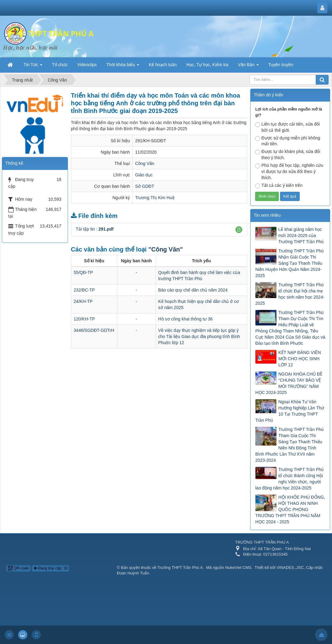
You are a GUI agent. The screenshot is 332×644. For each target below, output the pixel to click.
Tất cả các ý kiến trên (279, 186)
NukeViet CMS (238, 568)
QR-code (18, 568)
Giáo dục (144, 175)
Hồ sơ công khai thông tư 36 (186, 319)
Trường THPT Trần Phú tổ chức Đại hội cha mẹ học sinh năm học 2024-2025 (290, 294)
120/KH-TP (84, 319)
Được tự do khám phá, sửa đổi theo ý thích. (288, 155)
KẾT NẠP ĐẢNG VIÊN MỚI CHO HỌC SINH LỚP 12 (299, 359)
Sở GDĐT (145, 186)
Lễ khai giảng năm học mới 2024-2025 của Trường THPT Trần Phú (301, 235)
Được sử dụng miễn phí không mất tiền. (288, 141)
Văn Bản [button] (248, 66)
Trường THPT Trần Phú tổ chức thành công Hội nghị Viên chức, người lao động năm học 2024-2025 (289, 479)
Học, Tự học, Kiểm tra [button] (207, 65)
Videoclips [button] (87, 65)
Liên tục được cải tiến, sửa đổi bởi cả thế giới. (287, 127)
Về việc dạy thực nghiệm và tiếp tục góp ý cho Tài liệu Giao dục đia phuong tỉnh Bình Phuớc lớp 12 (199, 336)
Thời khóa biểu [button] (123, 66)
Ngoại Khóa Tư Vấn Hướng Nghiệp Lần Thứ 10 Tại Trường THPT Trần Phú (290, 411)
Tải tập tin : (95, 229)
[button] (239, 230)
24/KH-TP (83, 301)
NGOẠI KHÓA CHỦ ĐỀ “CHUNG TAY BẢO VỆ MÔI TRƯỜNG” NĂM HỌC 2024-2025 (289, 383)
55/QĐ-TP (83, 272)
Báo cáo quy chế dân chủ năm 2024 (193, 290)
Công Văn (145, 163)
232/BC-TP (84, 290)
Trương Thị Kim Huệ (155, 198)
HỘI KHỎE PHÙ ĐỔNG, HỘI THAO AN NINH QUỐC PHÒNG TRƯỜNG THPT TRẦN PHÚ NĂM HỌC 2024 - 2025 (290, 509)
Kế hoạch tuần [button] (163, 65)
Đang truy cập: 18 (50, 568)
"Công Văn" (165, 249)
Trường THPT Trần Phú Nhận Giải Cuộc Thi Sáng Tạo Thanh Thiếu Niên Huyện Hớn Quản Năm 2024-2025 (289, 263)
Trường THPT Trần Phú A (180, 568)
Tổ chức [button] (60, 65)
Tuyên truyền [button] (281, 65)
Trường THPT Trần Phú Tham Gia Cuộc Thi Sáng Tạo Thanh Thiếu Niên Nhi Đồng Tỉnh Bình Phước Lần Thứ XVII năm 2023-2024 (289, 445)
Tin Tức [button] (33, 66)
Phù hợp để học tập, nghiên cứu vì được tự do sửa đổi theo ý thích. (289, 171)
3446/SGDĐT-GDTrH (94, 330)
